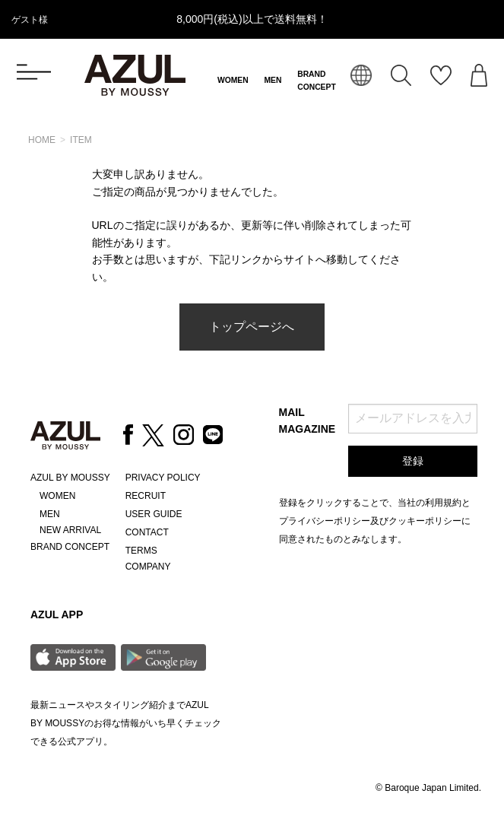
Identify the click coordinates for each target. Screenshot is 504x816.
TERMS (141, 551)
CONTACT (147, 532)
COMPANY (148, 567)
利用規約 (443, 503)
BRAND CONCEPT (70, 547)
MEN (273, 80)
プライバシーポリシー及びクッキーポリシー (370, 521)
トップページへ (252, 327)
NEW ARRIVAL (70, 530)
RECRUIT (146, 496)
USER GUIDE (154, 514)
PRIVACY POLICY (163, 478)
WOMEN (233, 80)
